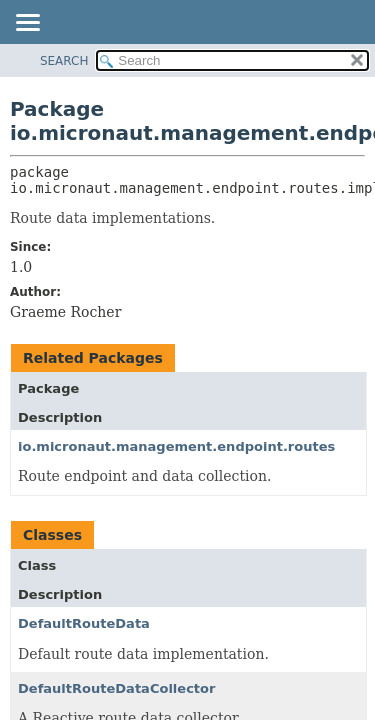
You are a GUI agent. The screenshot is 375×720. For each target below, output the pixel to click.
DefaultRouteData (84, 623)
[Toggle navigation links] (27, 24)
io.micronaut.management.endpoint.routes (176, 446)
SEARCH (64, 61)
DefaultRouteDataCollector (116, 688)
